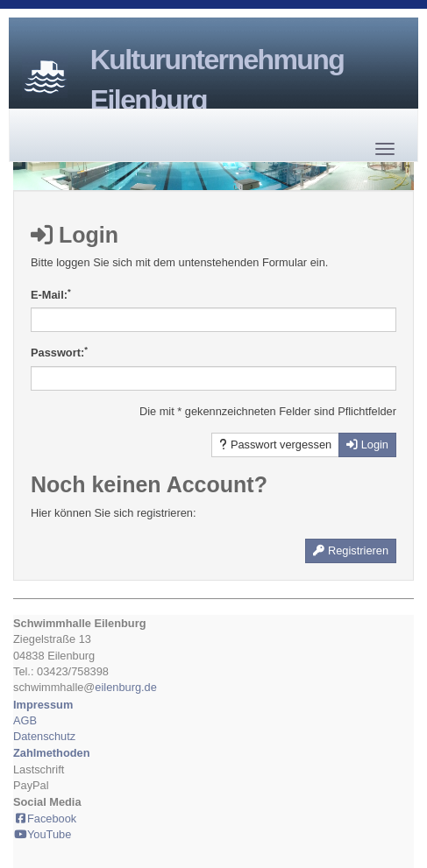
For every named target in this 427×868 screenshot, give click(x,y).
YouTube (42, 834)
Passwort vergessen (275, 445)
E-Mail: (51, 294)
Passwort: (59, 352)
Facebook (45, 819)
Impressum (43, 705)
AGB (25, 720)
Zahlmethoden (51, 753)
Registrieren (351, 550)
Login (367, 445)
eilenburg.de (125, 687)
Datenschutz (44, 736)
